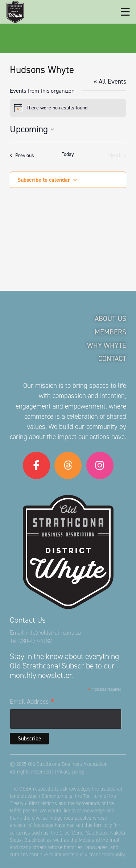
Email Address (32, 702)
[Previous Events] (22, 155)
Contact (112, 358)
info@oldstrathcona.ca (53, 633)
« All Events (110, 81)
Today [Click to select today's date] (68, 154)
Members (110, 332)
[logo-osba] (15, 12)
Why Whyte (107, 345)
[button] (125, 12)
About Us (110, 318)
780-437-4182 (36, 641)
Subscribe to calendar (44, 180)
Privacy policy (70, 772)
